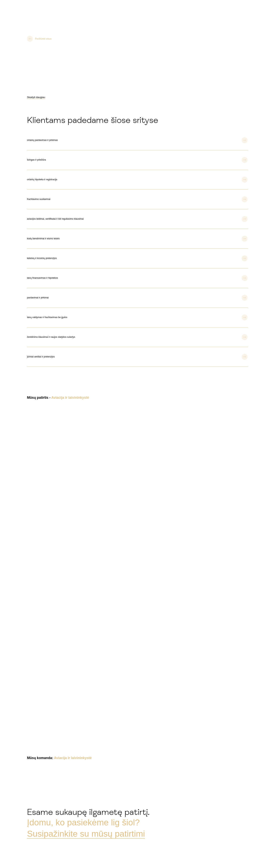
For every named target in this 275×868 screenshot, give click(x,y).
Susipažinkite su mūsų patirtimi (86, 834)
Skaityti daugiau (36, 97)
